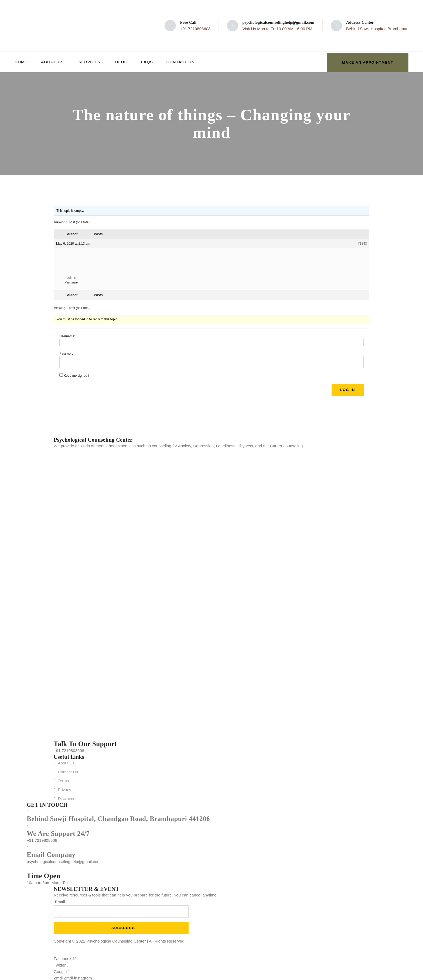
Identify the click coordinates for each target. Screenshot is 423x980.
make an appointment (366, 61)
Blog (123, 61)
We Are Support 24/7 (58, 832)
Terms (63, 779)
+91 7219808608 (195, 29)
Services (90, 61)
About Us (53, 61)
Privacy (64, 788)
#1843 (362, 242)
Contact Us (182, 61)
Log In (348, 388)
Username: (67, 335)
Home (21, 61)
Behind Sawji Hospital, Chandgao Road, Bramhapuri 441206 (118, 817)
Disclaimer (67, 797)
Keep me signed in (77, 374)
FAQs (148, 61)
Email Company (51, 853)
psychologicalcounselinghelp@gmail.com (278, 22)
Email (60, 901)
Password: (67, 352)
